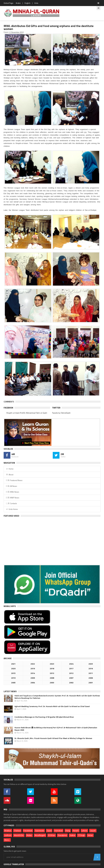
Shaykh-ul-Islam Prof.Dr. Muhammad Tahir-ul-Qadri (27, 413)
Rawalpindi (62, 835)
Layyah (93, 831)
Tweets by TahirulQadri (61, 413)
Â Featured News (14, 480)
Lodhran (8, 835)
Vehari (90, 835)
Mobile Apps (10, 606)
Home (10, 469)
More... (7, 840)
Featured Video (11, 516)
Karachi (76, 831)
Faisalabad (28, 831)
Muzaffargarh (40, 835)
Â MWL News (12, 492)
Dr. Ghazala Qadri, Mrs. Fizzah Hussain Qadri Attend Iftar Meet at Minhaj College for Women (53, 738)
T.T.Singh (81, 835)
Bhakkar (8, 831)
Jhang (68, 831)
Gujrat (49, 831)
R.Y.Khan (52, 835)
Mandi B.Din (19, 835)
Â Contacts (11, 503)
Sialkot (72, 835)
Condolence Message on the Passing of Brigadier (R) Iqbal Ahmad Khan (44, 717)
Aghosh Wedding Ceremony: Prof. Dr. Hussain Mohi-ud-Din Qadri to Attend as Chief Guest (52, 706)
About (10, 475)
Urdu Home (12, 509)
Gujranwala (39, 831)
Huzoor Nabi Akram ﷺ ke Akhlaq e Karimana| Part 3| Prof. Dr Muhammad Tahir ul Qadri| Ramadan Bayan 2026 (56, 729)
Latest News (10, 691)
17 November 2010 (16, 32)
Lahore (84, 831)
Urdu (36, 3)
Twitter (56, 408)
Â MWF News (13, 498)
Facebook (8, 408)
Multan (29, 835)
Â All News (11, 486)
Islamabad (58, 831)
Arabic (18, 3)
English (28, 3)
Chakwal (17, 831)
